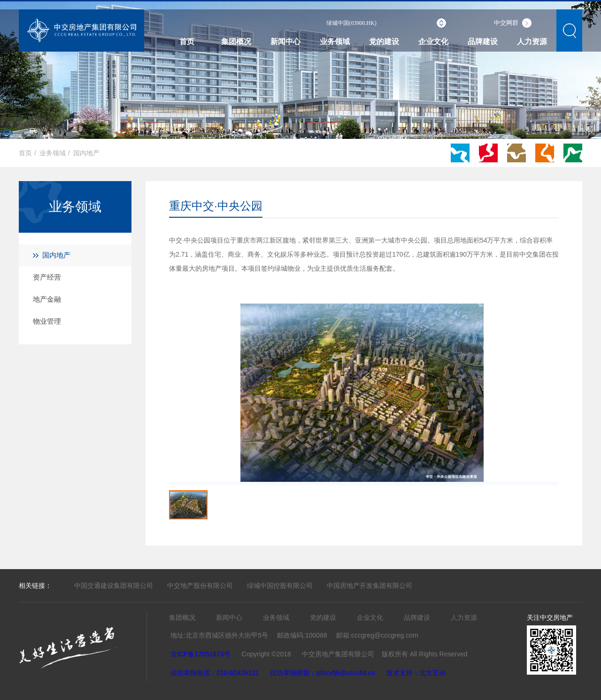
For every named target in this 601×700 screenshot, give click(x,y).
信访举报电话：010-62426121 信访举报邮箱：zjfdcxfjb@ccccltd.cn (273, 673)
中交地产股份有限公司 (200, 586)
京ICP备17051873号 (200, 654)
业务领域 (335, 42)
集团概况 (236, 42)
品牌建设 (483, 42)
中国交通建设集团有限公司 (114, 586)
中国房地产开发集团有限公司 (370, 586)
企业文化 (433, 42)
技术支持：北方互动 (416, 673)
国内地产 (86, 153)
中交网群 (506, 23)
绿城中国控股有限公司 (280, 586)
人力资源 (532, 42)
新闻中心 (285, 42)
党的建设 (384, 42)
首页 (187, 42)
